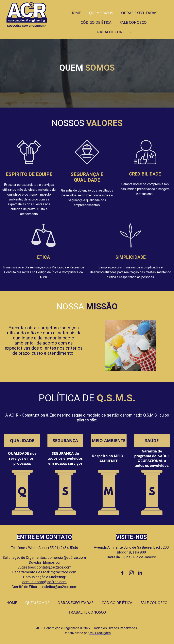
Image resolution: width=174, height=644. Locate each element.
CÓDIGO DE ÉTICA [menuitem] (96, 22)
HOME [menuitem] (76, 13)
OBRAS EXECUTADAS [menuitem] (139, 13)
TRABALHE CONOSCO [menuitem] (114, 32)
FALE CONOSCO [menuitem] (133, 22)
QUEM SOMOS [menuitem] (101, 13)
